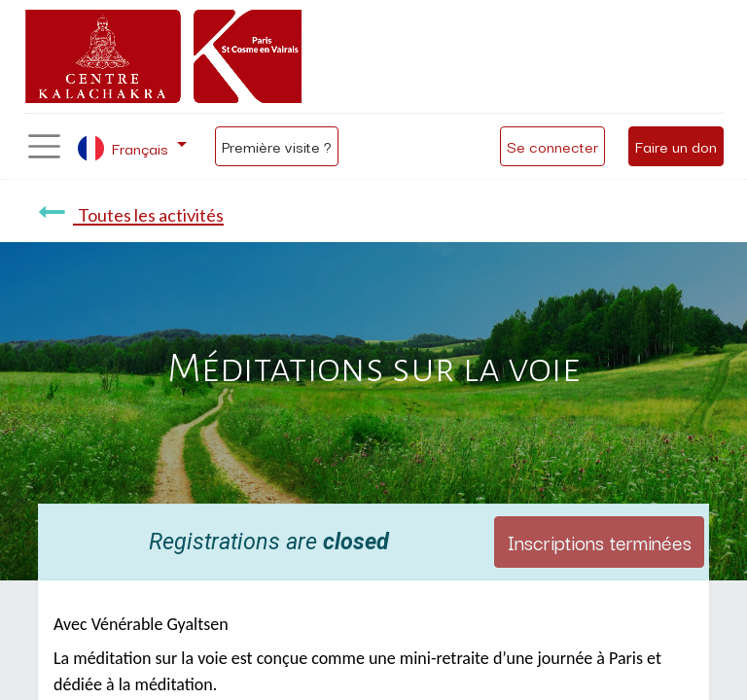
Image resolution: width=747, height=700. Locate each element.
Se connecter (552, 146)
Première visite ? (277, 146)
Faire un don (676, 146)
